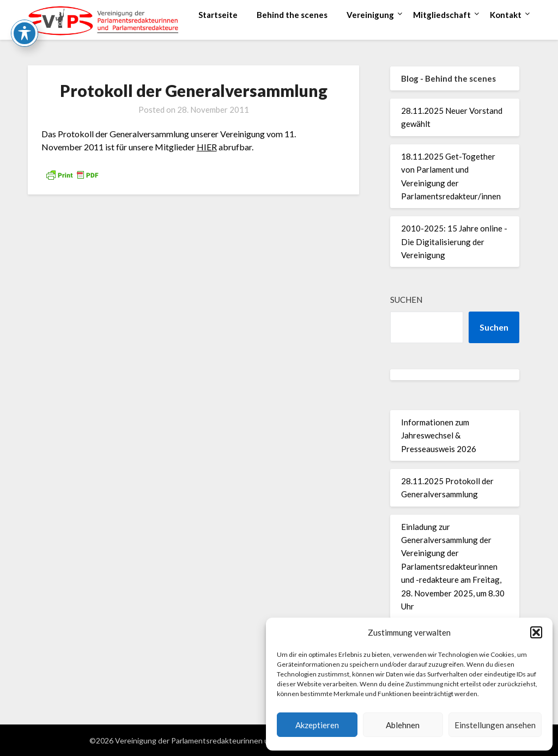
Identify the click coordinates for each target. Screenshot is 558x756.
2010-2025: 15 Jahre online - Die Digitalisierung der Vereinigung (454, 242)
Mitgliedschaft (442, 15)
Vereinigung (370, 15)
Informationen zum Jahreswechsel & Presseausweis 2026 (439, 435)
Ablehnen (403, 725)
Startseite (218, 15)
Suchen (406, 300)
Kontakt (506, 15)
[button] (536, 632)
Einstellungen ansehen (495, 725)
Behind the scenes (292, 15)
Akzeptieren (317, 725)
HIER (207, 147)
